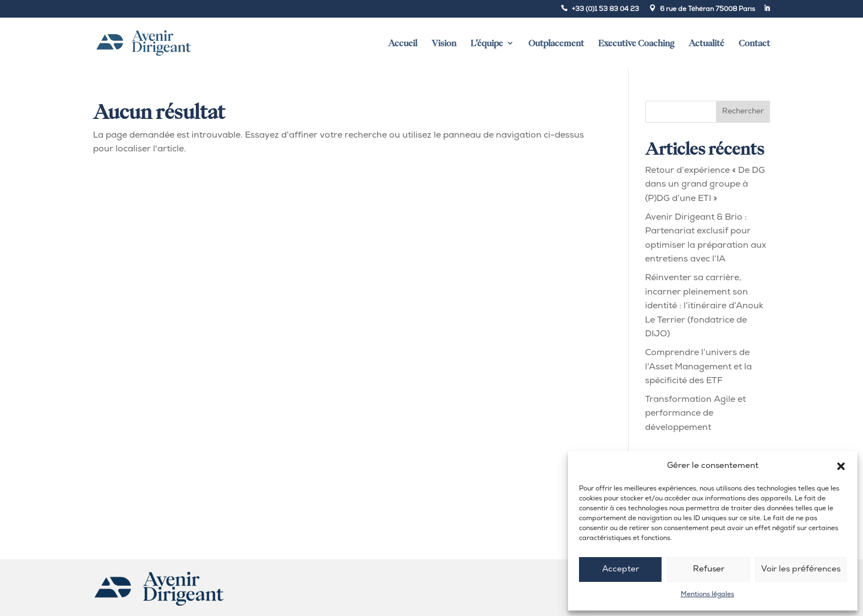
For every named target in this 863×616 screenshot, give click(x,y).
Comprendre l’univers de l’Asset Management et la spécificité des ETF (698, 367)
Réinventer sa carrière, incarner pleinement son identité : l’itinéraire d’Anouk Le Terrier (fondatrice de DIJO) (704, 306)
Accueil (403, 43)
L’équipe (487, 43)
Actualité (706, 43)
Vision (444, 43)
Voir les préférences (801, 569)
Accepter (621, 569)
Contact (754, 43)
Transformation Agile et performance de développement (695, 414)
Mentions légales (708, 595)
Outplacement (556, 43)
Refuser (709, 569)
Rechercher (743, 111)
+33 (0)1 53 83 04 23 (605, 9)
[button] (841, 466)
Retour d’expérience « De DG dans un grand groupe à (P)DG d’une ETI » (705, 185)
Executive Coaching (636, 43)
